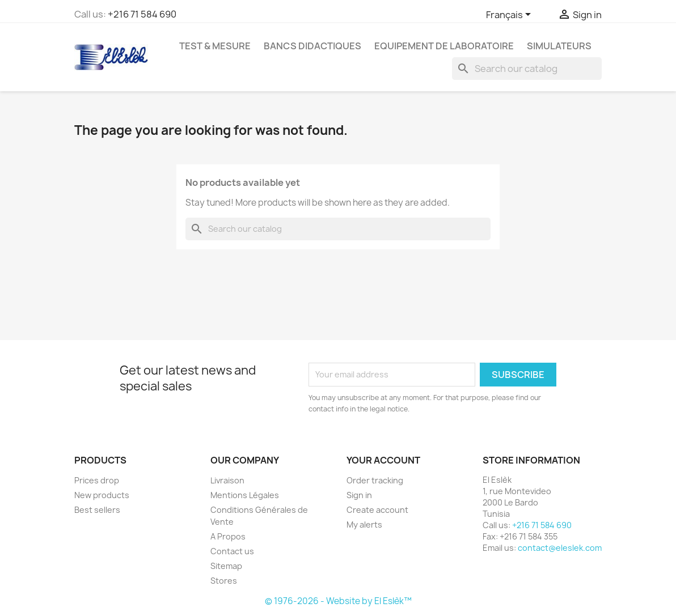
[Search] (527, 69)
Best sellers (97, 510)
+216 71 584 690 (142, 14)
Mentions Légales (245, 495)
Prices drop (97, 480)
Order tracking (375, 480)
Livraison (227, 480)
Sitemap (226, 566)
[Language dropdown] (510, 15)
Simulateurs (559, 46)
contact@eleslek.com (560, 548)
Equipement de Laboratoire (444, 46)
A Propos (228, 536)
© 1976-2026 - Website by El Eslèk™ (338, 601)
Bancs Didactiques (312, 46)
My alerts (364, 524)
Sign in (359, 495)
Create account (377, 510)
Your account (383, 460)
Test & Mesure (215, 46)
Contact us (232, 551)
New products (102, 495)
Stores (224, 581)
